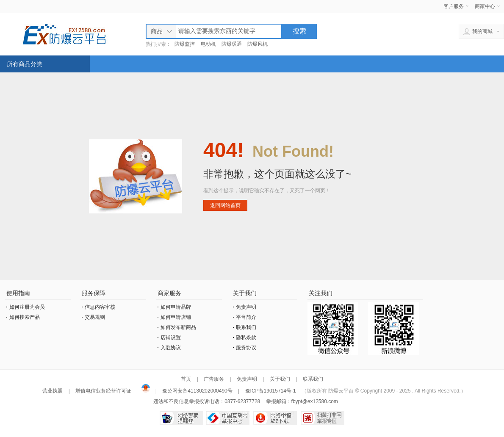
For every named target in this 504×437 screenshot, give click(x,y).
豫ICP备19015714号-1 (271, 391)
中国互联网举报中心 (228, 418)
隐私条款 (246, 337)
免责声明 (246, 307)
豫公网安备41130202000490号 (197, 391)
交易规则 (95, 317)
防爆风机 (258, 44)
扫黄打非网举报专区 (323, 418)
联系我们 (246, 327)
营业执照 (53, 391)
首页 (186, 379)
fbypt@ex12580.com (315, 401)
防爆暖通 (232, 44)
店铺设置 (171, 337)
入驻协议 (171, 348)
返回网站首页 (225, 205)
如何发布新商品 (178, 327)
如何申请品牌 (176, 307)
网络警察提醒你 (181, 418)
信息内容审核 (100, 307)
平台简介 (246, 317)
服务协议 (246, 348)
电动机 (208, 44)
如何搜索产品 (25, 317)
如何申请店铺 (176, 317)
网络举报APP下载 (275, 418)
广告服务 (214, 379)
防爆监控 (185, 44)
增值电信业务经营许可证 (104, 391)
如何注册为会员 (27, 307)
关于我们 (280, 379)
